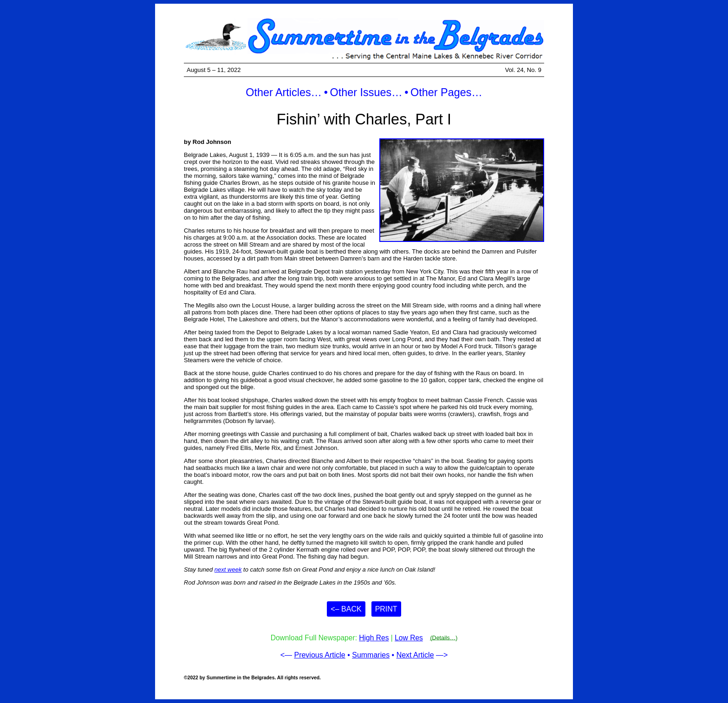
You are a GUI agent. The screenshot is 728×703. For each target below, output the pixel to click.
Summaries (371, 655)
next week (228, 570)
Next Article (415, 655)
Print (386, 609)
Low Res (409, 638)
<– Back (346, 609)
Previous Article (319, 655)
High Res (374, 638)
